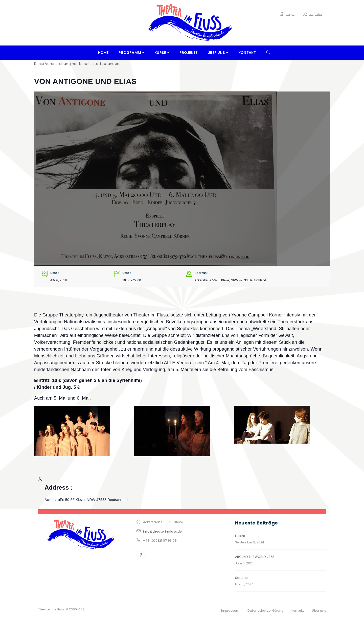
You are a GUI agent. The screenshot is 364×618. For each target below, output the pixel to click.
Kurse (162, 53)
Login (287, 14)
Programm (131, 53)
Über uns (218, 53)
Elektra (240, 536)
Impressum (230, 611)
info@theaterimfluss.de (162, 531)
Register (313, 14)
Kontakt (247, 53)
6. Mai (83, 398)
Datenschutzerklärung (266, 611)
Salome (241, 578)
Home (103, 53)
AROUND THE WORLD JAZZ (255, 557)
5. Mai (60, 398)
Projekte (189, 53)
